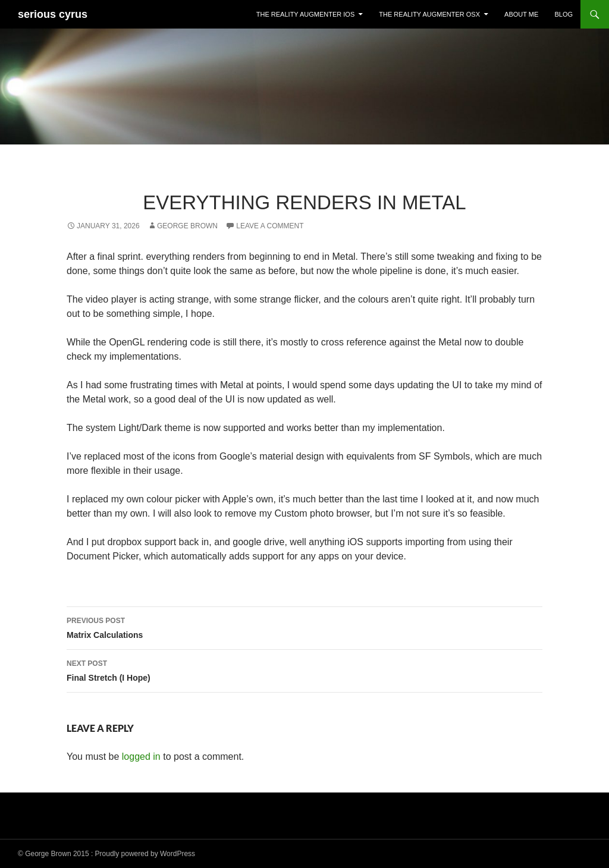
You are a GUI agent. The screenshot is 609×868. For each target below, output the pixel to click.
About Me (521, 14)
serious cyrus (53, 14)
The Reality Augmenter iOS (305, 14)
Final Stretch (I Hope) (304, 669)
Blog (564, 14)
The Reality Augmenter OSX (429, 14)
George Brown (187, 226)
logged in (141, 757)
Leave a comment (270, 226)
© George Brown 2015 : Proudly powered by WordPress (106, 854)
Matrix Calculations (304, 627)
